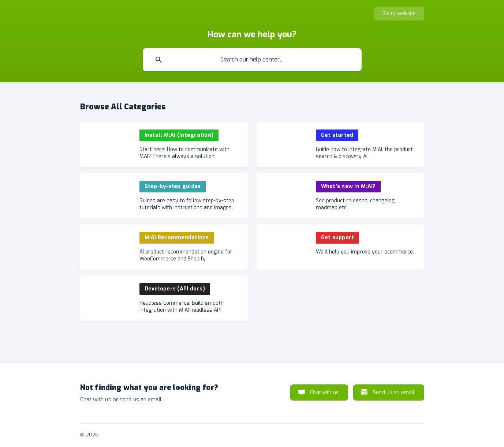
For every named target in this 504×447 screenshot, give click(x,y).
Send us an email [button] (394, 392)
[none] (399, 14)
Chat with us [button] (324, 392)
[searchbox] (252, 60)
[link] (164, 144)
